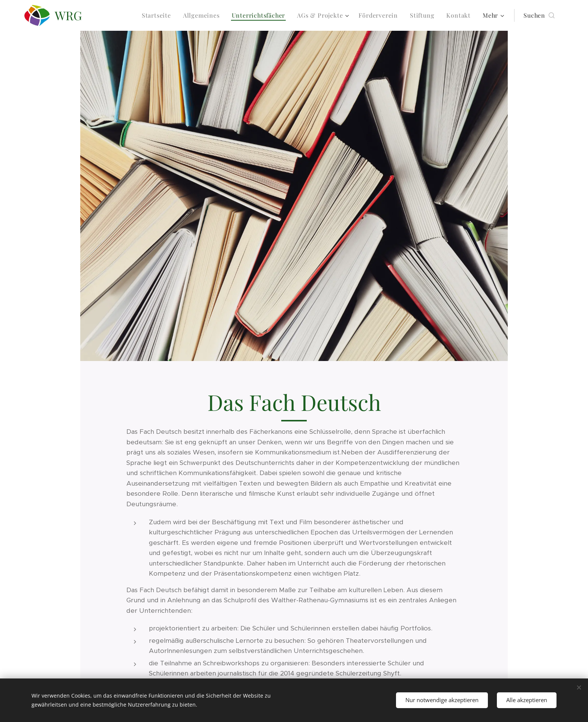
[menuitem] (158, 15)
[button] (539, 15)
